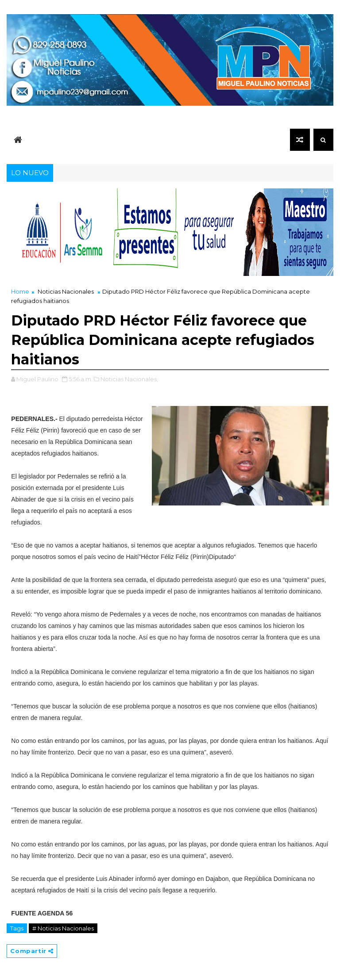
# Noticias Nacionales (63, 928)
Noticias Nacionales (66, 291)
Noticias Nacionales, (129, 379)
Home (20, 291)
